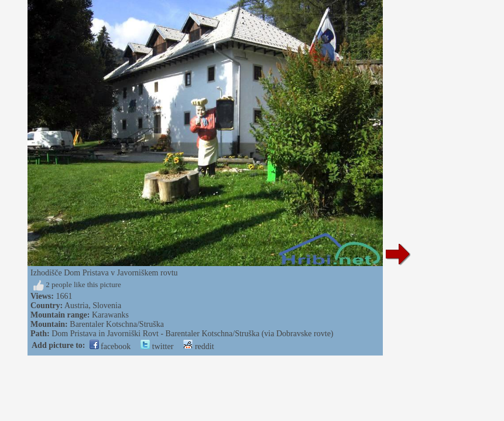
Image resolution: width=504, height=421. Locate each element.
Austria (76, 306)
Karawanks (110, 315)
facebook (110, 346)
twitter (157, 346)
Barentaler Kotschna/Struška (117, 324)
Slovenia (107, 306)
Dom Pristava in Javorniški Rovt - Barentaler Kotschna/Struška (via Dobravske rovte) (192, 334)
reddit (198, 346)
